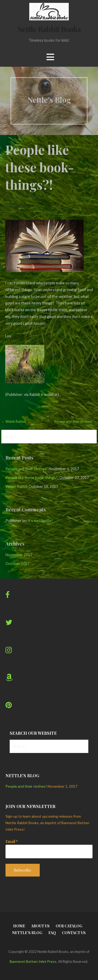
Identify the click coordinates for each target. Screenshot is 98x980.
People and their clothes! (27, 469)
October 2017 (17, 564)
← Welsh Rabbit (14, 421)
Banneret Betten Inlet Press (33, 961)
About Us (40, 926)
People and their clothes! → (76, 421)
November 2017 (19, 555)
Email (12, 841)
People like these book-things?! (32, 478)
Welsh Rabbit (17, 486)
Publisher (15, 206)
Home (19, 926)
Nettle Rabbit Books (49, 29)
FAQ (52, 933)
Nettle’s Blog (27, 933)
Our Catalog (69, 926)
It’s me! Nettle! (40, 521)
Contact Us (74, 933)
